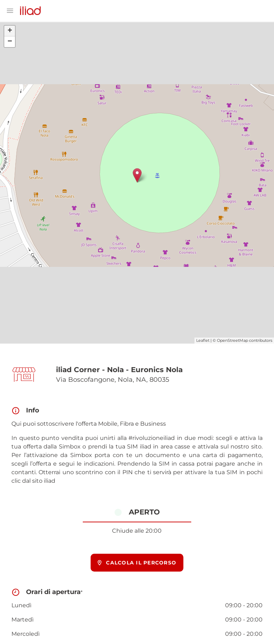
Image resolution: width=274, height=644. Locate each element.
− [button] (10, 42)
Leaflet (203, 340)
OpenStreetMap (232, 340)
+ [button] (10, 31)
